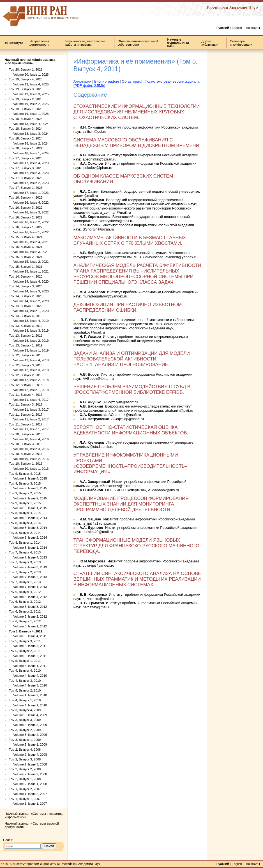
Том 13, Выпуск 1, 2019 (26, 345)
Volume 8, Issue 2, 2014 (28, 537)
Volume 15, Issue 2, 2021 (29, 262)
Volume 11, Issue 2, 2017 (29, 419)
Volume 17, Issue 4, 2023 (29, 163)
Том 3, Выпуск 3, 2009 (25, 720)
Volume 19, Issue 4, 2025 (29, 84)
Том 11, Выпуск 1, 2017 (26, 424)
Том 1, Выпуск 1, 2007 (25, 799)
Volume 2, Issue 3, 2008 (28, 764)
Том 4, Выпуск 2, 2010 (25, 690)
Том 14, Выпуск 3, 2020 (26, 286)
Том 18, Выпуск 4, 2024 (26, 119)
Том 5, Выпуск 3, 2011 (25, 641)
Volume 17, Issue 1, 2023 (29, 193)
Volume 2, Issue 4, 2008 (28, 755)
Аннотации (82, 81)
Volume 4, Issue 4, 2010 (28, 676)
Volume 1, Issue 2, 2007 (28, 794)
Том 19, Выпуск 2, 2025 (26, 99)
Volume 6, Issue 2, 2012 (28, 616)
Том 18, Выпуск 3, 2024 (26, 129)
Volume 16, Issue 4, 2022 (29, 203)
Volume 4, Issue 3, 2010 (28, 685)
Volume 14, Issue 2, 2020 (29, 301)
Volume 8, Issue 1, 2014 (28, 548)
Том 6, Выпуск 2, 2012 (25, 611)
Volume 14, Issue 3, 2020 (29, 291)
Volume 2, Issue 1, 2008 (28, 784)
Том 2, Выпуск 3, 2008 (25, 759)
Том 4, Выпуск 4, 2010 (25, 671)
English (237, 28)
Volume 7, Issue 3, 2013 (28, 567)
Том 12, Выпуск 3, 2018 (26, 365)
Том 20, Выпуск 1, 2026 (26, 69)
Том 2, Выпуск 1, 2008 (25, 779)
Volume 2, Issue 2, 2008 (28, 774)
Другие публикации (210, 43)
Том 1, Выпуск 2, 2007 (25, 789)
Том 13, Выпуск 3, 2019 (26, 326)
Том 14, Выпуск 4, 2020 (26, 276)
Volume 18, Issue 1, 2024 (29, 153)
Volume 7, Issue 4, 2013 (28, 557)
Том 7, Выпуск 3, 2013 (25, 562)
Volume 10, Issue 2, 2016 (29, 459)
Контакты (253, 28)
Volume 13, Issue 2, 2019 (29, 341)
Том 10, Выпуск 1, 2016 (26, 464)
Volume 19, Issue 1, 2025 (29, 114)
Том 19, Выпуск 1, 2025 (26, 109)
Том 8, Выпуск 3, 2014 (25, 523)
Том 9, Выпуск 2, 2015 (25, 493)
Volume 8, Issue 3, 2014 (28, 528)
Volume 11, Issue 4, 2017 (29, 400)
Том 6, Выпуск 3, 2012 (25, 602)
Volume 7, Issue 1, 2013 (28, 587)
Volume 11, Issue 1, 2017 (29, 429)
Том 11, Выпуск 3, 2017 (26, 404)
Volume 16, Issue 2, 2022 (29, 222)
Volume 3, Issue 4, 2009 (28, 715)
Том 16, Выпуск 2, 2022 (26, 217)
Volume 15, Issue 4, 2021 (29, 242)
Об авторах (131, 81)
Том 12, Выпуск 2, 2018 (26, 375)
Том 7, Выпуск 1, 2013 (25, 582)
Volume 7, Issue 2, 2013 (28, 577)
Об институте (13, 43)
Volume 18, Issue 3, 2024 (29, 134)
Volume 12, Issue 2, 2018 (29, 380)
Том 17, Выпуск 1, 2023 (26, 188)
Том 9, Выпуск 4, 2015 (25, 474)
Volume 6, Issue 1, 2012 (28, 626)
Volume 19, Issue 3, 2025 (29, 94)
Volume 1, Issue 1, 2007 (28, 804)
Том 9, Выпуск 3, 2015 (25, 483)
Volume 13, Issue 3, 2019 (29, 331)
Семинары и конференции (241, 43)
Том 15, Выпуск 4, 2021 (26, 237)
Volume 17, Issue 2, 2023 (29, 183)
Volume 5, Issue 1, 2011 (28, 666)
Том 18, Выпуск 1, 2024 (26, 148)
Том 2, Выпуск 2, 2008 (25, 769)
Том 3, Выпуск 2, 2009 (25, 730)
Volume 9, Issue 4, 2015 (28, 478)
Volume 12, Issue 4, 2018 (29, 360)
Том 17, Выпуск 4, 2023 (26, 158)
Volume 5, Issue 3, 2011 (28, 646)
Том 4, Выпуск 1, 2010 (25, 700)
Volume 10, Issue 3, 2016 (29, 449)
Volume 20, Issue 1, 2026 (29, 75)
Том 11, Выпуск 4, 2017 (26, 395)
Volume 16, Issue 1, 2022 (29, 232)
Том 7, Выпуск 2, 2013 (25, 572)
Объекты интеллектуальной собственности (138, 43)
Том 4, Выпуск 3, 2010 (25, 681)
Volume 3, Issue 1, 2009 (28, 744)
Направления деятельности (39, 43)
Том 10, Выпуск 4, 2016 (26, 434)
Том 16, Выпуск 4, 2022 (26, 197)
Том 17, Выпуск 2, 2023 (26, 178)
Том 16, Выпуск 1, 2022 (26, 227)
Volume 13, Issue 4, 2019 (29, 321)
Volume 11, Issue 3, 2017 (29, 409)
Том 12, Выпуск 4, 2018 (26, 355)
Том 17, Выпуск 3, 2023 (26, 168)
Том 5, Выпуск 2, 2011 (25, 651)
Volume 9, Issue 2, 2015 (28, 498)
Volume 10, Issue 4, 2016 (29, 439)
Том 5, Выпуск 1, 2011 (25, 661)
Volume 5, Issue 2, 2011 (28, 656)
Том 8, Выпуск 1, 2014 (25, 543)
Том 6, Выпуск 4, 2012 (25, 592)
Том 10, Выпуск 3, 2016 (26, 444)
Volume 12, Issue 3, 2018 (29, 370)
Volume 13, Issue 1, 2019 (29, 350)
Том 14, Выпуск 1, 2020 (26, 306)
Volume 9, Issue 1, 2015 (28, 508)
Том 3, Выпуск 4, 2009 (25, 710)
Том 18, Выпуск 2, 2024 (26, 138)
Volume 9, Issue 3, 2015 (28, 488)
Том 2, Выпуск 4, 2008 (25, 750)
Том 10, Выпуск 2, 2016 (26, 454)
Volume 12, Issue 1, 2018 (29, 390)
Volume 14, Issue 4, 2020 (29, 281)
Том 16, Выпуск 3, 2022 (26, 208)
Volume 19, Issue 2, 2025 (29, 104)
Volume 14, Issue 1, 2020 (29, 311)
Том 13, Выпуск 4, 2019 (26, 316)
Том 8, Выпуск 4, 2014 (25, 513)
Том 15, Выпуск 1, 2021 (26, 267)
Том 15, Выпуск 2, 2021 (26, 257)
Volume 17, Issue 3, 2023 (29, 173)
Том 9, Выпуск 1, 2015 (25, 503)
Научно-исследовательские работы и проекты (85, 43)
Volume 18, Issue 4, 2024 (29, 124)
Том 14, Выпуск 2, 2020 (26, 296)
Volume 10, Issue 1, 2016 (29, 469)
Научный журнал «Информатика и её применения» (30, 61)
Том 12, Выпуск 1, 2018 (26, 385)
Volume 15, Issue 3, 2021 (29, 252)
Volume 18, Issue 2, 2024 (29, 143)
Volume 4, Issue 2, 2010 (28, 695)
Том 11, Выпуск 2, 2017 (26, 415)
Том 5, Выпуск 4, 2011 (26, 631)
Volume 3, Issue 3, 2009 (28, 725)
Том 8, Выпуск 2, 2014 (25, 533)
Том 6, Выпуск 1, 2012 (25, 621)
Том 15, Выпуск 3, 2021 (26, 247)
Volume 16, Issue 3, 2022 (29, 212)
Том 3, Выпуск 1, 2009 (25, 740)
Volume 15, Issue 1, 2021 (29, 271)
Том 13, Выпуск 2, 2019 (26, 336)
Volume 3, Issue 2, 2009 (28, 735)
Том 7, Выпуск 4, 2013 (25, 552)
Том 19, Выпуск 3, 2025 (26, 89)
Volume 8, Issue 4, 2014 (28, 518)
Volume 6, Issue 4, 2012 (28, 597)
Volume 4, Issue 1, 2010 (28, 705)
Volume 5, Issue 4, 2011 (28, 636)
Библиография (107, 81)
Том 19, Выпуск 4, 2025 (26, 79)
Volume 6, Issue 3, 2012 (28, 607)
